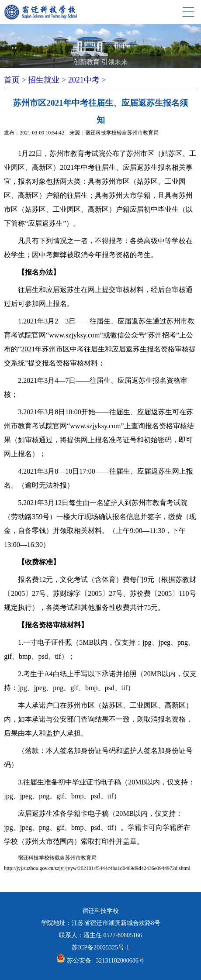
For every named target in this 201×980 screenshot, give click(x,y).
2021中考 (84, 80)
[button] (86, 54)
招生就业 (44, 80)
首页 (12, 80)
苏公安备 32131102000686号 (106, 961)
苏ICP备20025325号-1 (100, 947)
